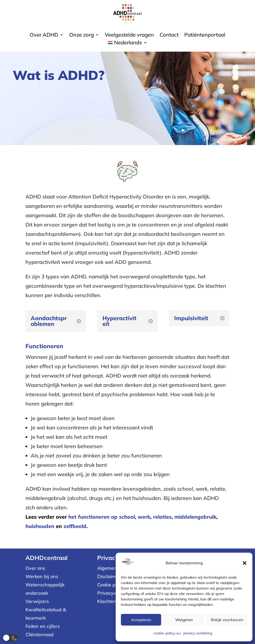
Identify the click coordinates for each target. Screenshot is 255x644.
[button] (245, 563)
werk (144, 517)
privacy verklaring (198, 633)
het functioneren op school (102, 517)
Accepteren (141, 620)
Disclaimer (109, 576)
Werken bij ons (42, 576)
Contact (169, 35)
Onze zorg (81, 35)
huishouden (40, 526)
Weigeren (184, 620)
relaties (162, 517)
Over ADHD (44, 35)
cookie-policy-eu (167, 633)
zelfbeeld (75, 526)
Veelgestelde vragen (129, 35)
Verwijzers (37, 601)
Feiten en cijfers (43, 626)
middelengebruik (195, 517)
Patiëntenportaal (205, 35)
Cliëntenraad (40, 635)
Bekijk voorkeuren (227, 620)
